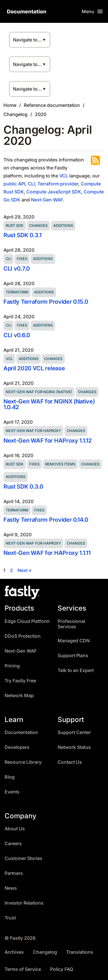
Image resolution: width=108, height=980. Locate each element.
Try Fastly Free (20, 681)
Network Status (74, 747)
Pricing (12, 666)
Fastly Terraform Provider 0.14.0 (46, 520)
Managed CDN (74, 641)
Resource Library (23, 762)
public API (14, 184)
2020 (41, 114)
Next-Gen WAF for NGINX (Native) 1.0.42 (49, 404)
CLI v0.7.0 (17, 269)
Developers (17, 747)
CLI (31, 184)
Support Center (74, 732)
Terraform (17, 292)
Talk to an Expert (76, 670)
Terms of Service (23, 969)
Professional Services (71, 624)
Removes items (60, 464)
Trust (10, 918)
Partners (14, 873)
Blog (10, 777)
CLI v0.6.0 (17, 335)
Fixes (22, 259)
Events (12, 792)
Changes (38, 226)
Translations (80, 952)
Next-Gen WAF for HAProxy (33, 431)
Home (10, 105)
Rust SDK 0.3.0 (23, 487)
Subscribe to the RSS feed (95, 160)
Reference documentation (52, 105)
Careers (13, 844)
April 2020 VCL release (34, 368)
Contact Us (70, 762)
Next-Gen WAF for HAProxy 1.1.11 (47, 553)
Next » (24, 570)
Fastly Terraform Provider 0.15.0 (46, 302)
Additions (63, 226)
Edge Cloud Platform (27, 621)
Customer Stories (23, 858)
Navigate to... (27, 40)
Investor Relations (24, 903)
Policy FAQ (62, 969)
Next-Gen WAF (47, 200)
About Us (15, 829)
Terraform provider (58, 184)
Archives (14, 952)
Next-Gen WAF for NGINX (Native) (39, 392)
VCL (64, 176)
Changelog (15, 114)
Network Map (19, 696)
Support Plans (73, 656)
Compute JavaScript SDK (54, 192)
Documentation (21, 732)
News (11, 888)
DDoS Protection (23, 636)
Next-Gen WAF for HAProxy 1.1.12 (48, 441)
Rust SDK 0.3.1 (22, 235)
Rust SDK (15, 226)
